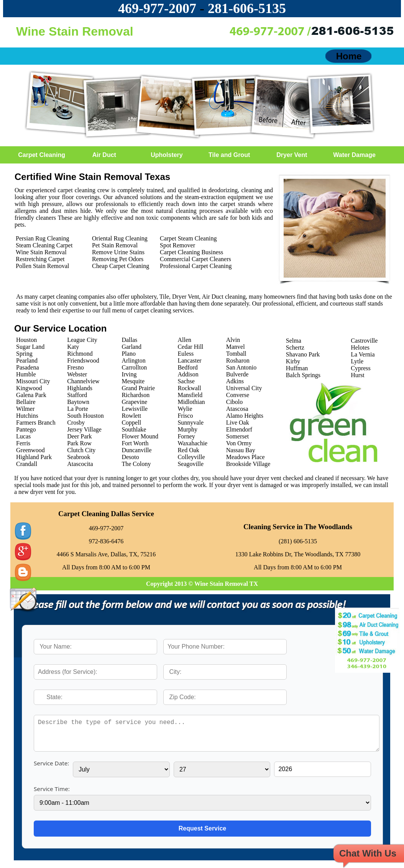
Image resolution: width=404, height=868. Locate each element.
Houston (26, 340)
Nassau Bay (241, 450)
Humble (26, 374)
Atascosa (237, 409)
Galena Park (31, 395)
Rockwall (189, 388)
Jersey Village (84, 429)
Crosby (76, 423)
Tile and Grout (229, 155)
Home (349, 56)
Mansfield (190, 395)
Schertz (295, 347)
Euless (186, 354)
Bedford (187, 367)
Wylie (185, 409)
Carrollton (134, 367)
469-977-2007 (157, 8)
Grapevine (134, 402)
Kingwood (29, 388)
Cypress (361, 368)
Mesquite (133, 381)
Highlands (80, 388)
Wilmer (25, 409)
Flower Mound (140, 436)
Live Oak (238, 423)
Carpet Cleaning (42, 155)
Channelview (83, 381)
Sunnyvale (191, 423)
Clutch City (81, 450)
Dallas (129, 340)
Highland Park (34, 457)
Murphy (187, 429)
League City (82, 340)
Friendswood (83, 360)
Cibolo (235, 402)
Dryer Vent (292, 155)
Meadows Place (246, 457)
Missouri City (33, 381)
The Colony (136, 464)
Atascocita (80, 464)
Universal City (244, 388)
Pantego (26, 429)
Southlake (134, 429)
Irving (129, 374)
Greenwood (30, 450)
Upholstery (167, 155)
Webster (77, 374)
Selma (294, 341)
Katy (73, 347)
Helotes (360, 347)
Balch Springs (303, 375)
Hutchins (27, 416)
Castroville (364, 341)
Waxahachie (192, 443)
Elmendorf (239, 429)
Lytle (357, 361)
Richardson (135, 395)
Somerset (238, 436)
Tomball (236, 354)
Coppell (131, 423)
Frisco (185, 416)
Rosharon (238, 360)
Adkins (235, 381)
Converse (238, 395)
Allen (184, 340)
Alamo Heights (245, 416)
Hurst (358, 375)
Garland (131, 347)
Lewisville (135, 409)
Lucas (23, 436)
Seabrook (79, 457)
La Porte (78, 409)
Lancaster (189, 360)
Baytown (78, 402)
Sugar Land (30, 347)
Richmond (80, 354)
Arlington (133, 360)
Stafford (77, 395)
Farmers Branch (36, 423)
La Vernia (363, 354)
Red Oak (188, 450)
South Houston (85, 416)
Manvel (236, 347)
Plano (128, 354)
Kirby (293, 361)
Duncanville (136, 450)
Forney (186, 436)
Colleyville (191, 457)
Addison (188, 374)
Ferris (23, 443)
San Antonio (241, 367)
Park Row (79, 443)
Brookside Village (248, 464)
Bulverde (237, 374)
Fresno (76, 367)
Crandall (27, 464)
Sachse (186, 381)
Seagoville (191, 464)
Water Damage (354, 155)
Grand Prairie (138, 388)
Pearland (27, 360)
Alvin (233, 340)
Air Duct (104, 155)
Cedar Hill (190, 347)
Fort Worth (135, 443)
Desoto (130, 457)
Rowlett (131, 416)
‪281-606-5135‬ (247, 8)
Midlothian (191, 402)
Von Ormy (239, 443)
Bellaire (26, 402)
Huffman (297, 368)
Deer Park (79, 436)
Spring (24, 354)
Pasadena (28, 367)
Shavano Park (303, 354)
